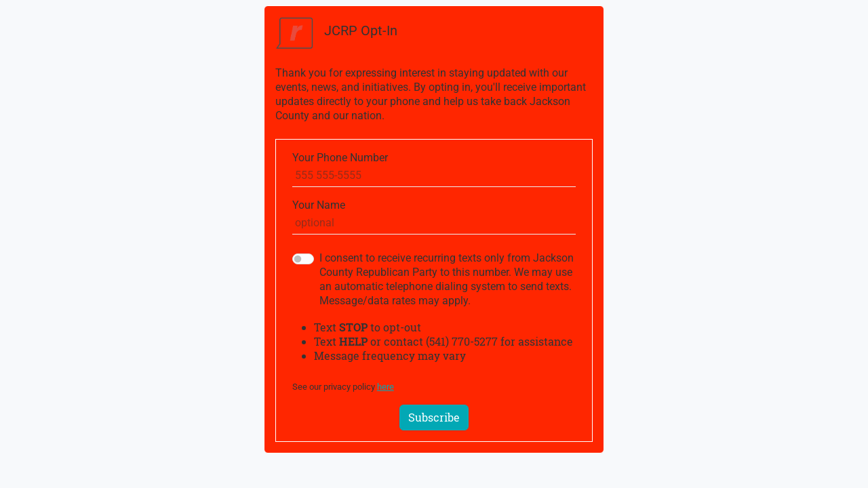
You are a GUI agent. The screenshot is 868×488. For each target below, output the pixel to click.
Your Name (319, 205)
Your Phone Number (340, 158)
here (386, 387)
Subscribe (434, 417)
